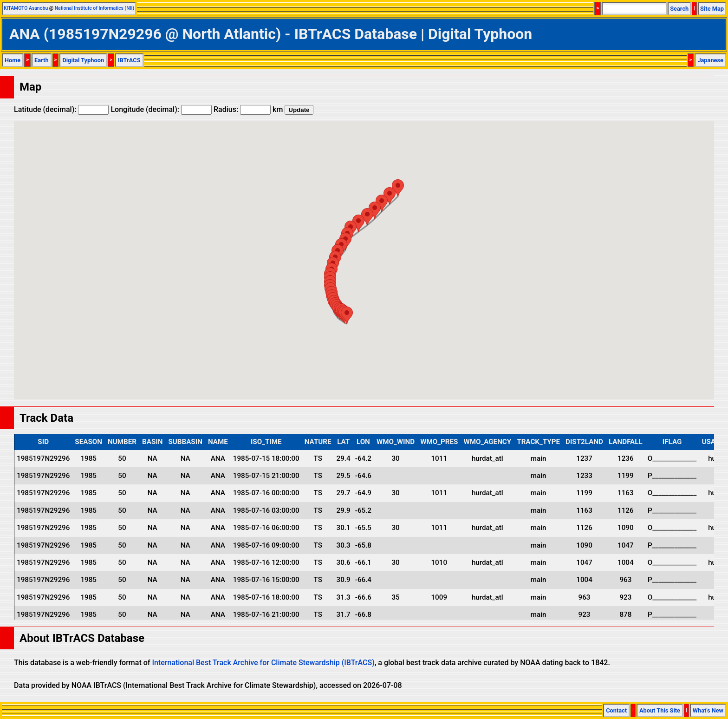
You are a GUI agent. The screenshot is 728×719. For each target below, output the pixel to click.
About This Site (660, 710)
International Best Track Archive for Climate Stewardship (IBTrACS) (263, 663)
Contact (616, 710)
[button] (347, 315)
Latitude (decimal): (61, 109)
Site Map (712, 9)
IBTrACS (129, 60)
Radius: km (248, 109)
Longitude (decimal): (161, 109)
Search (679, 9)
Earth (42, 60)
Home (13, 60)
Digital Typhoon (83, 60)
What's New (708, 710)
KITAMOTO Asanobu (26, 8)
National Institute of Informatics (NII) (94, 8)
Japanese (710, 60)
